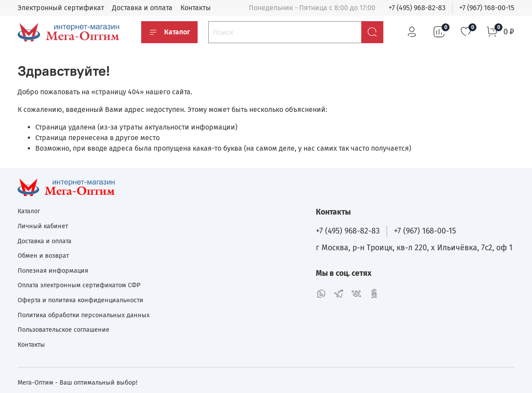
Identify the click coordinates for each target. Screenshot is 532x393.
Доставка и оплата (142, 8)
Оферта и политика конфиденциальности (81, 300)
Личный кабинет (43, 226)
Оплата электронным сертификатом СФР (79, 285)
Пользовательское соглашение (64, 330)
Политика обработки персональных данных (84, 315)
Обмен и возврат (43, 256)
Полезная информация (53, 271)
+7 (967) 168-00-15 (487, 8)
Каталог (169, 32)
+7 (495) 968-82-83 (417, 8)
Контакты (196, 8)
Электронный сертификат (61, 8)
